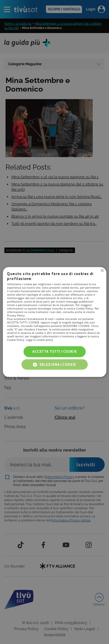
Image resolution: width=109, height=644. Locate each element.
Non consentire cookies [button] (102, 270)
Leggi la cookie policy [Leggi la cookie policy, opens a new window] (40, 340)
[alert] (54, 322)
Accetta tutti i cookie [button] (55, 351)
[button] (55, 365)
